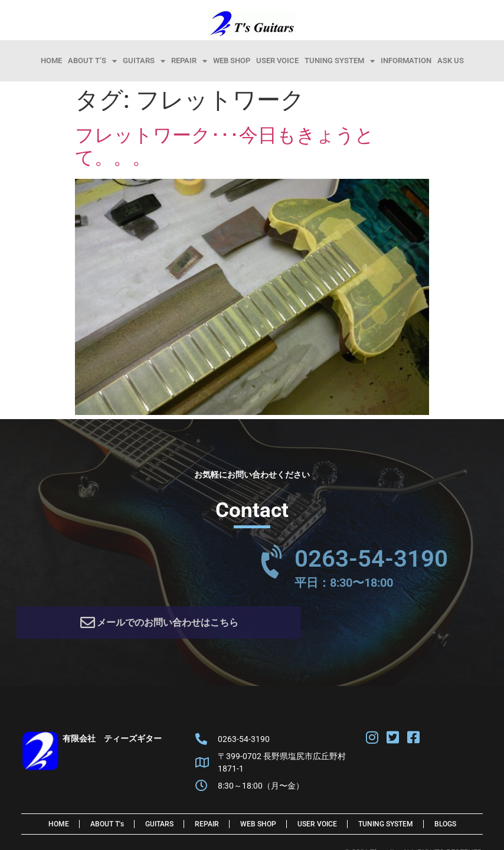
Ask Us (451, 61)
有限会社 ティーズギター (112, 743)
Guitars (144, 61)
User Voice (277, 61)
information (406, 61)
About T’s (92, 61)
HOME (51, 61)
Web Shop (232, 61)
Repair (189, 61)
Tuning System (340, 61)
